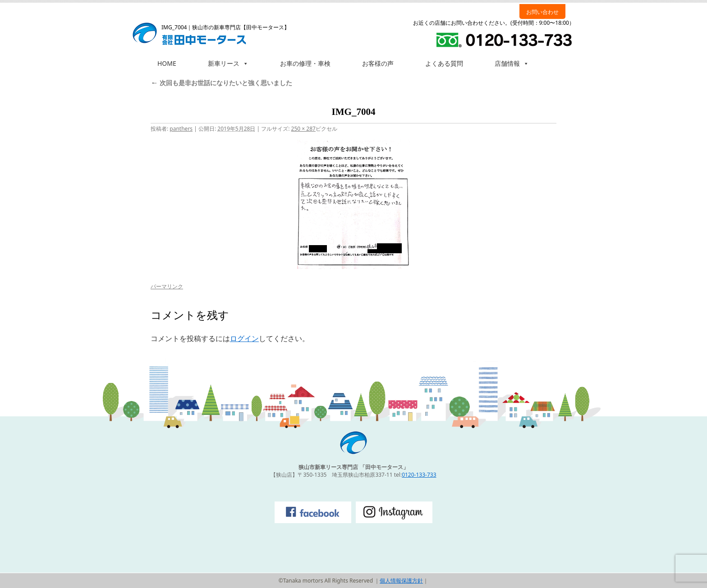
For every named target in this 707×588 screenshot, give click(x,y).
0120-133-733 (419, 475)
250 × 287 (303, 129)
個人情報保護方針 (401, 581)
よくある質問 (444, 63)
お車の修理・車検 (305, 63)
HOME (167, 63)
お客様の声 (378, 63)
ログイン (244, 338)
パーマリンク (167, 286)
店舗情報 (512, 63)
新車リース (228, 63)
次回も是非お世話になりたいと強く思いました (221, 83)
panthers (181, 129)
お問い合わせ (542, 12)
